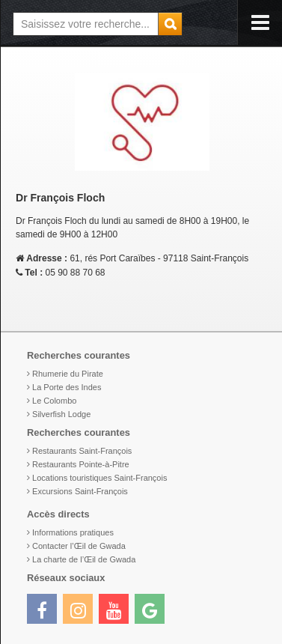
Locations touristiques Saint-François (99, 478)
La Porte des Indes (67, 387)
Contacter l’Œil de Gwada (79, 546)
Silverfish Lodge (61, 414)
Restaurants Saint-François (82, 451)
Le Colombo (54, 401)
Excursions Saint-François (80, 491)
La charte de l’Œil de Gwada (84, 559)
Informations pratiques (73, 532)
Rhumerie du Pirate (68, 374)
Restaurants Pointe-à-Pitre (81, 464)
